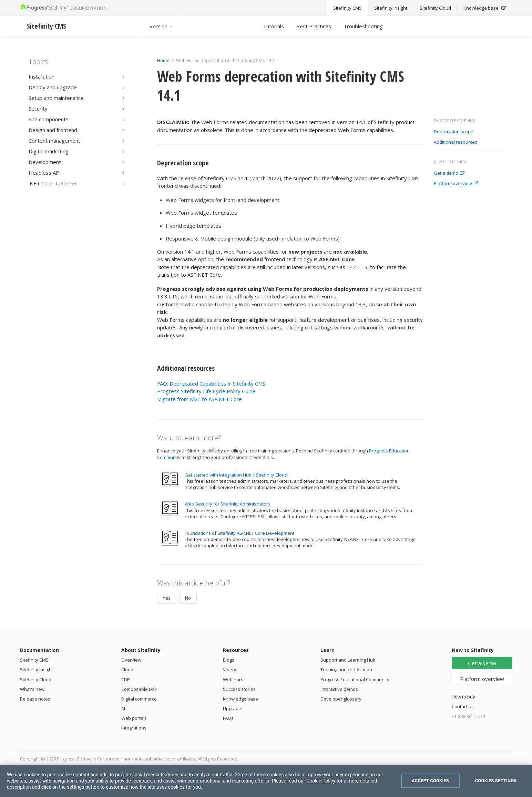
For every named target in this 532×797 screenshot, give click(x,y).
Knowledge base (241, 699)
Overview (131, 660)
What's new (32, 689)
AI (123, 708)
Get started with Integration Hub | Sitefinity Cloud (236, 475)
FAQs (228, 718)
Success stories (239, 689)
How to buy (463, 697)
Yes (167, 598)
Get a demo (449, 173)
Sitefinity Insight (37, 670)
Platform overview (456, 184)
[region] (266, 781)
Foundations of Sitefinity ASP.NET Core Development (239, 533)
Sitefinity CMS (34, 660)
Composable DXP (139, 689)
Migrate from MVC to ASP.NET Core (199, 399)
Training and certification (346, 670)
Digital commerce (139, 699)
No (188, 598)
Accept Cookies (430, 781)
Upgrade (232, 708)
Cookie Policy (321, 781)
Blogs (229, 660)
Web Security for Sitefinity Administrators (228, 504)
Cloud (127, 670)
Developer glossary (341, 699)
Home (163, 60)
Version (162, 26)
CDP (126, 680)
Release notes (35, 699)
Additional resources (456, 142)
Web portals (134, 718)
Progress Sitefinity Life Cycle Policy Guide (206, 391)
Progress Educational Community (355, 680)
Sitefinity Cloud (36, 680)
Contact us (463, 706)
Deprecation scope (454, 132)
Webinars (233, 680)
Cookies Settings (496, 781)
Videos (230, 670)
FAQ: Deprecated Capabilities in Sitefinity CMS (211, 384)
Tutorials (273, 26)
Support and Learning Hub (348, 660)
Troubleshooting (363, 26)
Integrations (134, 728)
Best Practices (314, 26)
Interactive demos (339, 689)
